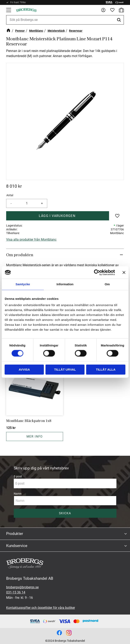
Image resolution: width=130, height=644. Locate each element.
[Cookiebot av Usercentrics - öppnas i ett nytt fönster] (97, 272)
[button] (9, 10)
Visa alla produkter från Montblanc (31, 240)
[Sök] (120, 20)
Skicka (65, 513)
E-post (18, 476)
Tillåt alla (106, 369)
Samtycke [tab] (23, 284)
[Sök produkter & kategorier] (65, 20)
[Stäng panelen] (124, 272)
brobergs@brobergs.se (22, 587)
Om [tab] (107, 284)
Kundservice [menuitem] (17, 546)
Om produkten (20, 255)
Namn (18, 494)
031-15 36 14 (16, 592)
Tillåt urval (65, 369)
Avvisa (24, 369)
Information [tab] (65, 284)
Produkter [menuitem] (15, 534)
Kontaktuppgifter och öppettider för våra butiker (41, 608)
